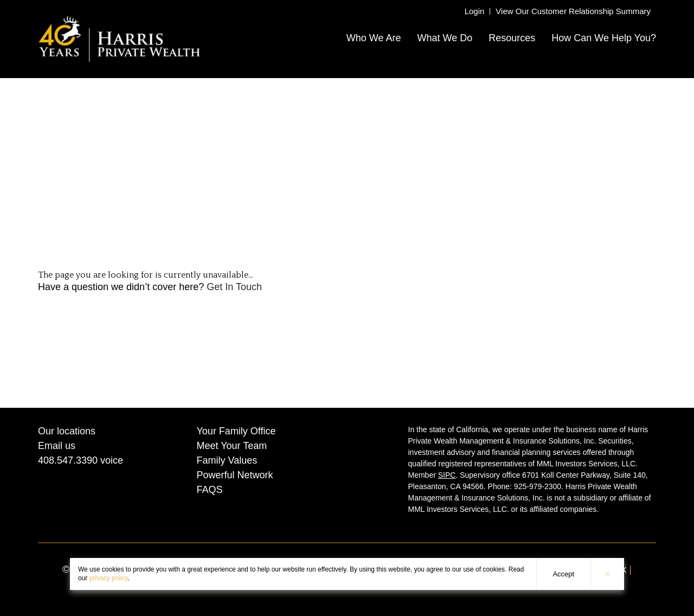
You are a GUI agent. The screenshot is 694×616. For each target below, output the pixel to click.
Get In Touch (234, 287)
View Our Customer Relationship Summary (573, 11)
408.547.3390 (68, 460)
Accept (563, 574)
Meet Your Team (232, 446)
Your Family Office (236, 431)
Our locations (67, 431)
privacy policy (109, 578)
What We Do (445, 38)
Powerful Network (235, 475)
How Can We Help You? (604, 38)
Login (475, 11)
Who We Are (374, 38)
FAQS (210, 490)
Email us (57, 446)
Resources (512, 38)
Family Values (227, 460)
